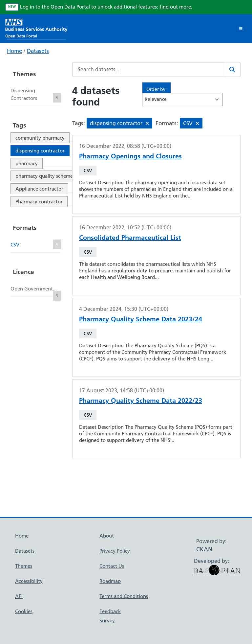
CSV (88, 171)
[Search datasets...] (148, 69)
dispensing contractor (40, 151)
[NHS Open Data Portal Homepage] (36, 28)
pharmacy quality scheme (44, 176)
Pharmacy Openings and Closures (130, 156)
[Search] (232, 69)
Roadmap (110, 581)
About (107, 536)
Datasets (38, 51)
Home (14, 51)
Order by (156, 89)
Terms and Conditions (124, 596)
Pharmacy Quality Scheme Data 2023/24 (141, 319)
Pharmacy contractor (39, 202)
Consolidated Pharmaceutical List (130, 238)
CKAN (204, 549)
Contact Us (112, 566)
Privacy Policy (115, 551)
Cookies (24, 611)
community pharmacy (40, 138)
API (19, 596)
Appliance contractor (39, 189)
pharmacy (27, 163)
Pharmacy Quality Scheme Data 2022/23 (141, 401)
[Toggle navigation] (241, 29)
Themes (24, 566)
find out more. (176, 7)
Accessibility (29, 581)
